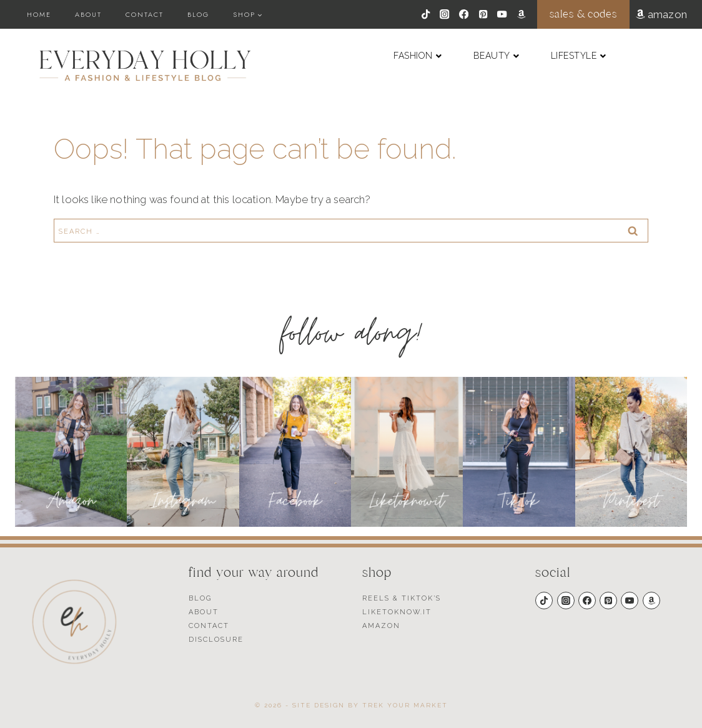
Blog (198, 14)
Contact (145, 14)
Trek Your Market (405, 705)
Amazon (381, 626)
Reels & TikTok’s (402, 598)
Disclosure (216, 640)
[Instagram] (445, 15)
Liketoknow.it (397, 612)
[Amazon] (521, 15)
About (88, 14)
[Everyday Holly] (145, 66)
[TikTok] (426, 15)
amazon (667, 14)
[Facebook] (464, 15)
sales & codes (583, 14)
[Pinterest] (483, 15)
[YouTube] (502, 15)
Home (39, 14)
